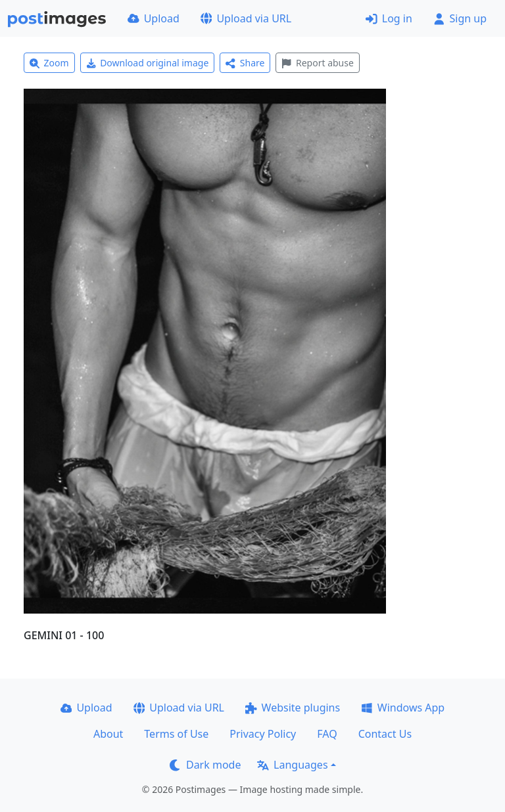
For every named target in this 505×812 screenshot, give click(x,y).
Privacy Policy (263, 734)
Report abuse (317, 63)
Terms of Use (176, 734)
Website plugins (293, 708)
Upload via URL (246, 18)
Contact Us (385, 734)
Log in (389, 18)
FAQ (327, 734)
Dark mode (205, 765)
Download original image (148, 63)
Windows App (403, 708)
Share (245, 63)
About (108, 734)
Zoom (49, 63)
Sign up (460, 18)
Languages (292, 765)
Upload (154, 18)
